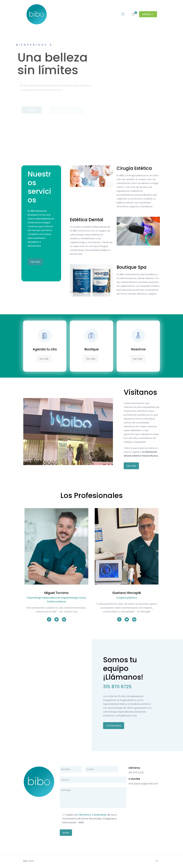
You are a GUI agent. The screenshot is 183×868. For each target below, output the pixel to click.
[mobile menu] (123, 14)
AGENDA (148, 14)
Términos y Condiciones (92, 815)
